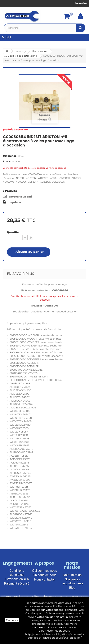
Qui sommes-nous (45, 571)
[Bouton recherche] (80, 28)
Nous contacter (45, 579)
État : (6, 161)
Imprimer (15, 202)
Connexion (81, 3)
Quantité (13, 232)
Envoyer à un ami (20, 197)
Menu (8, 37)
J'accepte (12, 620)
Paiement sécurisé (17, 583)
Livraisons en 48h (17, 579)
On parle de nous (44, 575)
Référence (10, 156)
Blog (72, 588)
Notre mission (72, 575)
